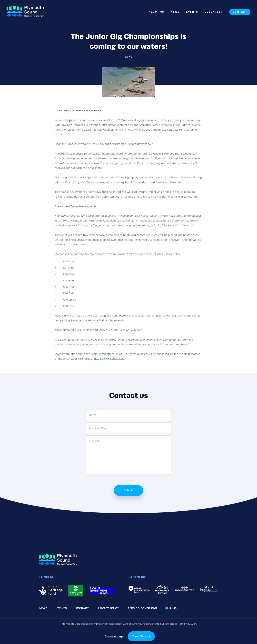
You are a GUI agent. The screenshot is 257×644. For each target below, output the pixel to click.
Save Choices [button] (141, 636)
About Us (157, 12)
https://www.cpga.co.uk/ (109, 359)
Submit (128, 490)
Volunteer (214, 12)
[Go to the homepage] (25, 12)
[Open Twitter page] (175, 608)
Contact (240, 12)
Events (192, 12)
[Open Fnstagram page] (167, 608)
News (175, 12)
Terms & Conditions (142, 608)
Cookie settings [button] (114, 636)
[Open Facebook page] (171, 608)
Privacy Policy (108, 608)
